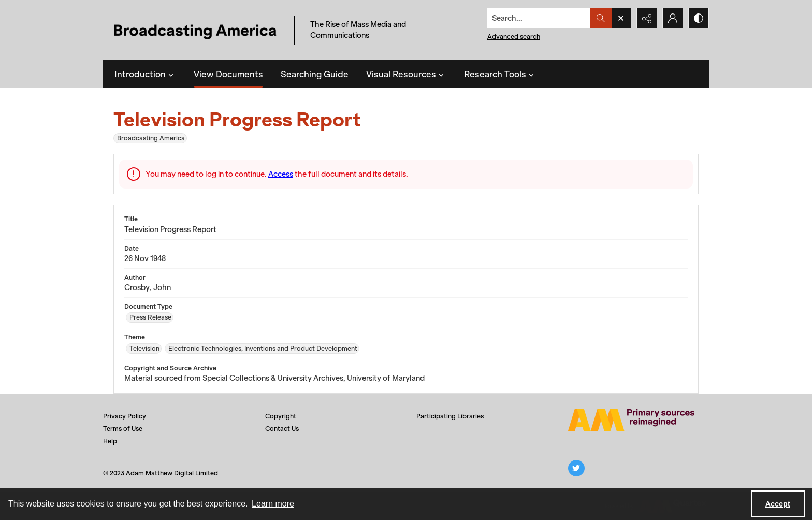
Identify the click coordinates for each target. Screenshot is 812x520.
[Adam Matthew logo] (631, 420)
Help (110, 441)
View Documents (228, 74)
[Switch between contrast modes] (699, 18)
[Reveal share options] (647, 18)
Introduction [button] (145, 74)
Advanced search (514, 37)
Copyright (281, 416)
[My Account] (673, 18)
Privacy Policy (125, 416)
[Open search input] (621, 18)
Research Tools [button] (500, 74)
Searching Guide (315, 74)
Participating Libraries (450, 416)
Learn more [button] (273, 504)
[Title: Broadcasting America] (196, 30)
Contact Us (282, 429)
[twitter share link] (576, 468)
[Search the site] (539, 18)
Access (281, 174)
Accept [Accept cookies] (778, 504)
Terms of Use (123, 429)
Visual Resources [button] (406, 74)
